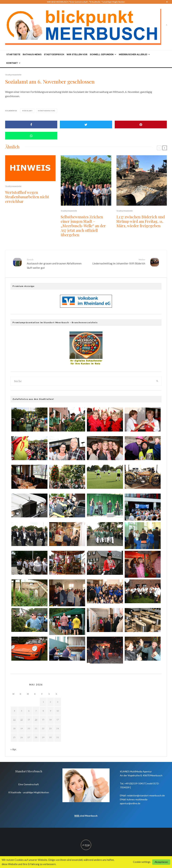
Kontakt (12, 63)
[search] (157, 381)
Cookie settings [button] (142, 862)
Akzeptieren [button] (161, 862)
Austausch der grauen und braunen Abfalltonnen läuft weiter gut (55, 264)
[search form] (82, 381)
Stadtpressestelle (13, 75)
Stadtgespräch (54, 54)
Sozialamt (28, 111)
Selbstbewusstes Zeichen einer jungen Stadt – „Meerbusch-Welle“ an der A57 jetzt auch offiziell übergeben (83, 226)
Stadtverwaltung (47, 111)
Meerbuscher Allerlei (133, 54)
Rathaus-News (32, 54)
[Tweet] (86, 125)
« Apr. (14, 749)
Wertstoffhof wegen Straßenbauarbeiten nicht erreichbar (27, 197)
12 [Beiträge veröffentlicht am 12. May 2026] (21, 720)
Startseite (13, 54)
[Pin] (141, 125)
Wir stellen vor (77, 54)
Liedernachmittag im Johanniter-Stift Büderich (117, 261)
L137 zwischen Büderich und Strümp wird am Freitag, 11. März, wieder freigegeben (141, 221)
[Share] (31, 125)
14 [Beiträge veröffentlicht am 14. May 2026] (36, 720)
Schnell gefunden (102, 54)
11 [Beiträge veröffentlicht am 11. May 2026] (14, 720)
